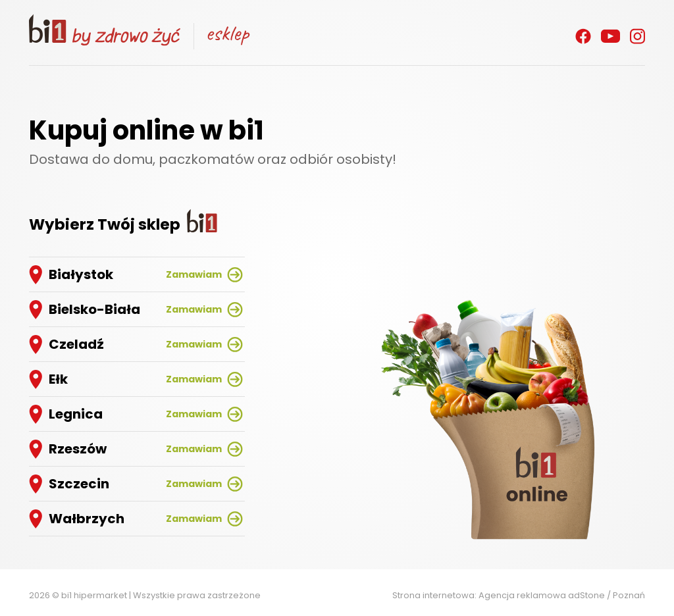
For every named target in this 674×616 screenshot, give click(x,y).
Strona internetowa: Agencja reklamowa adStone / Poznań (519, 595)
